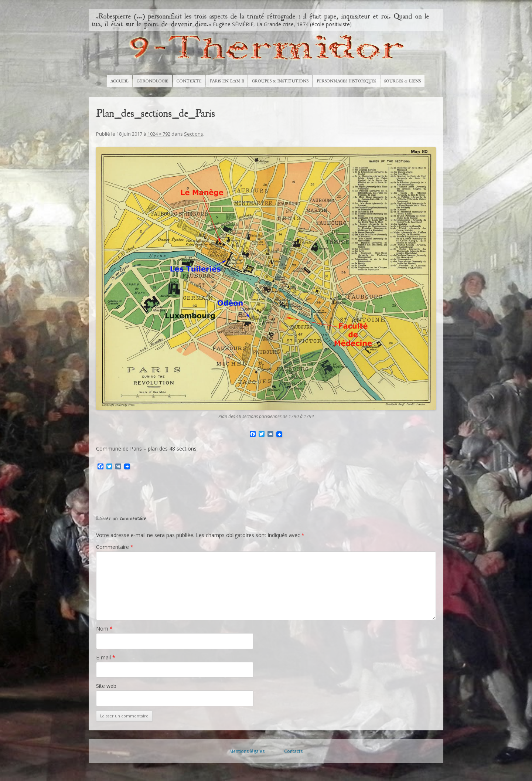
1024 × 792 (159, 134)
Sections (194, 134)
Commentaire (115, 547)
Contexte (189, 81)
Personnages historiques (346, 81)
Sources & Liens (403, 81)
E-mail (106, 657)
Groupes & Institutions (280, 81)
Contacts (293, 751)
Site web (106, 686)
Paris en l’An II (227, 81)
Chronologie (153, 81)
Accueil (120, 81)
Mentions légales (247, 751)
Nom (104, 629)
